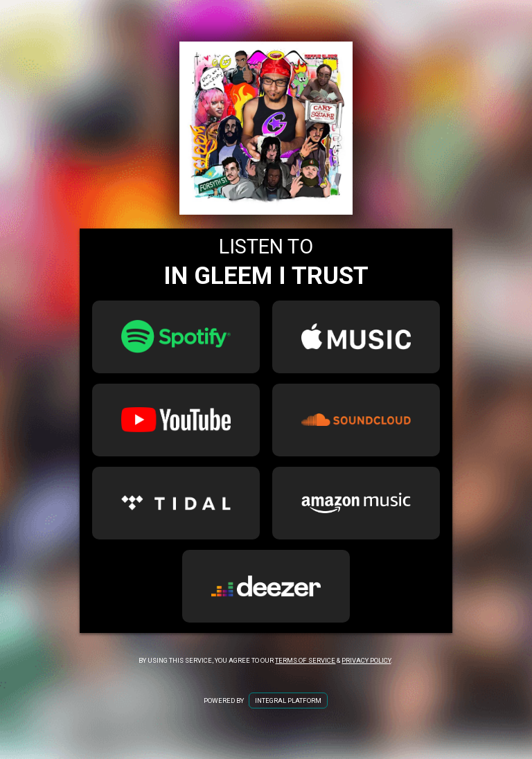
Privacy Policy (366, 660)
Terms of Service (305, 660)
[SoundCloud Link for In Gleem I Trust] (356, 420)
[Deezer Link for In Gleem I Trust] (266, 586)
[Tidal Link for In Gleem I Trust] (176, 503)
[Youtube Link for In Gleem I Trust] (176, 420)
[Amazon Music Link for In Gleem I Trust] (356, 503)
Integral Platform (288, 700)
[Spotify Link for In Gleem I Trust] (176, 337)
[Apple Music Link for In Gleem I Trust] (356, 337)
